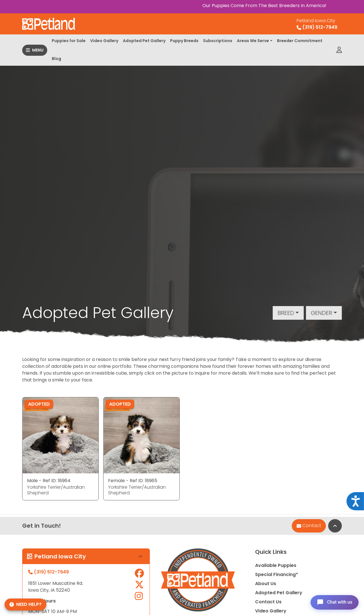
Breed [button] (286, 313)
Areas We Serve (253, 41)
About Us (266, 584)
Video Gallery (104, 41)
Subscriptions (218, 41)
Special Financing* (277, 574)
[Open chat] (334, 602)
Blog (56, 59)
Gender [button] (321, 313)
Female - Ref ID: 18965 (133, 481)
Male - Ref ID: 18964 (49, 481)
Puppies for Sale (69, 41)
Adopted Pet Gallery (144, 41)
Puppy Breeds (184, 41)
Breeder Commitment (300, 41)
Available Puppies (276, 565)
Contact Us (268, 602)
